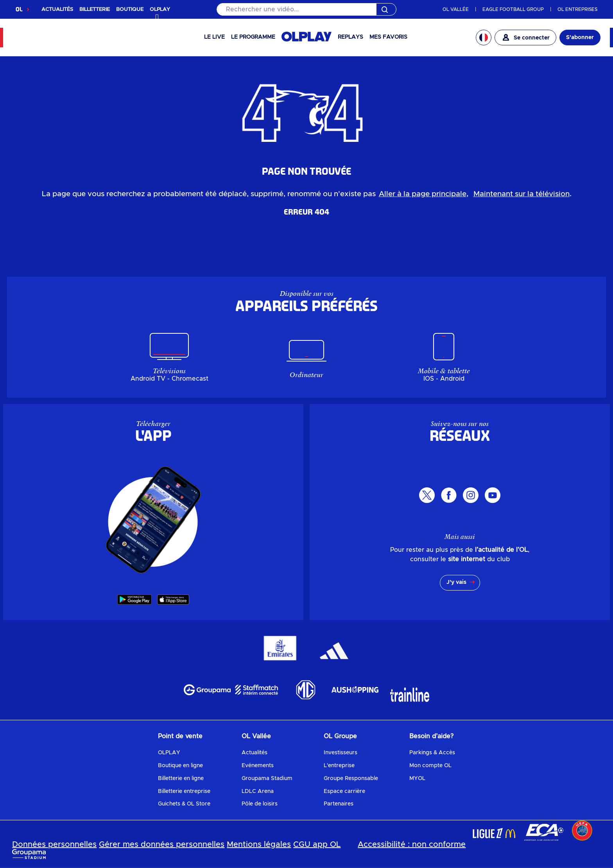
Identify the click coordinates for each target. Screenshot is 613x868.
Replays (350, 37)
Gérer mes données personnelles (162, 845)
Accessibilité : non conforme (412, 845)
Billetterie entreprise (184, 791)
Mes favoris (388, 37)
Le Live (214, 37)
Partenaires (339, 804)
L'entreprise (339, 766)
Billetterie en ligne (181, 779)
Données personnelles (54, 845)
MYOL (417, 779)
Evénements (258, 766)
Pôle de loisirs (260, 804)
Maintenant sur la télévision (522, 194)
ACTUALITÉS (57, 10)
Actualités (255, 753)
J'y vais (456, 582)
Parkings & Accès (432, 753)
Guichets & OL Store (184, 804)
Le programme (253, 37)
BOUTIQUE (130, 10)
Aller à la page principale (423, 194)
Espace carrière (344, 791)
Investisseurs (341, 753)
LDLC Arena (258, 791)
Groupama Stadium (267, 779)
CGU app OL (317, 845)
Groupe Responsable (351, 779)
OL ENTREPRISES (577, 9)
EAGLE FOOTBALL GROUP (513, 9)
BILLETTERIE (95, 10)
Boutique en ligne (180, 766)
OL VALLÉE (456, 9)
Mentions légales (259, 845)
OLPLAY (169, 753)
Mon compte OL (430, 766)
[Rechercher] (306, 9)
